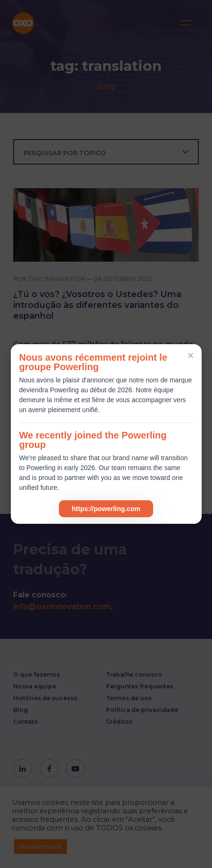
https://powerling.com (106, 509)
